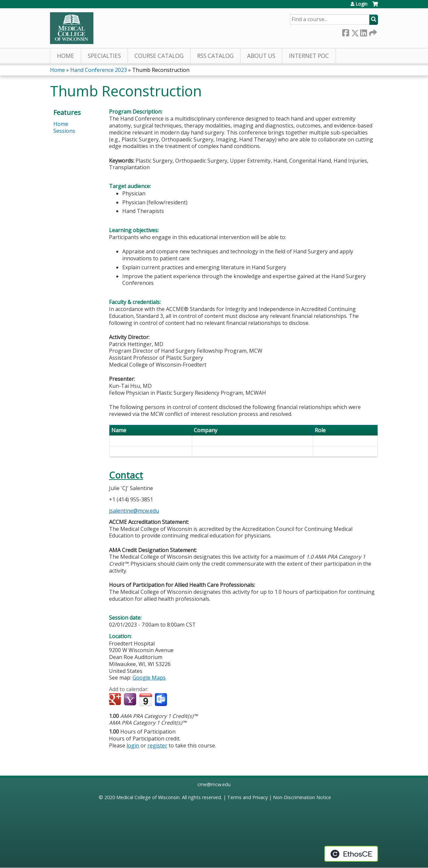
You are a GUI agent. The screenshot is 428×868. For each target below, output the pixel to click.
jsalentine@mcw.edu (134, 511)
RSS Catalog (215, 56)
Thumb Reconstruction (161, 70)
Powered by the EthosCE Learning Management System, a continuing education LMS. (351, 854)
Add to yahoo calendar (131, 700)
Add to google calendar (116, 700)
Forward (372, 32)
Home (66, 56)
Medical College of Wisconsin (148, 797)
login (133, 745)
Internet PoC (309, 56)
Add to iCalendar (146, 699)
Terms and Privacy (247, 797)
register (157, 745)
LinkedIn (363, 32)
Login (361, 4)
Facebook (346, 32)
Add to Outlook (161, 700)
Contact (126, 475)
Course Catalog (159, 56)
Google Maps (149, 678)
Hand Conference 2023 (99, 70)
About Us (261, 56)
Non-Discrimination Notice (302, 797)
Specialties (104, 56)
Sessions (64, 131)
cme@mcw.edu (214, 784)
